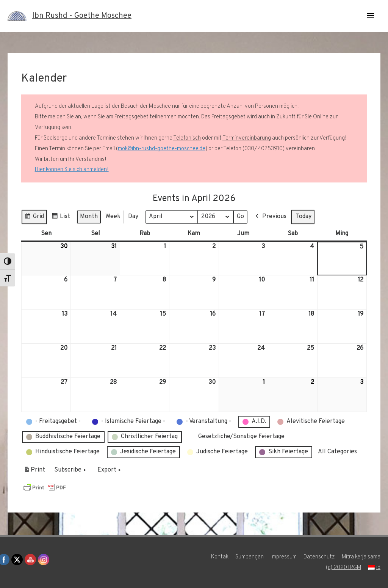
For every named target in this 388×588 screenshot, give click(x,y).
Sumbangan (249, 557)
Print (34, 472)
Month (89, 217)
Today (304, 217)
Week (113, 217)
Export (110, 470)
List (61, 218)
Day (133, 217)
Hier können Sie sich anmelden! (72, 170)
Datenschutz (319, 557)
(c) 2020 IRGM (343, 568)
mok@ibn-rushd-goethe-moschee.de (162, 149)
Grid (34, 218)
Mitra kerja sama (361, 557)
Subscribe (71, 470)
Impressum (283, 557)
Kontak (219, 557)
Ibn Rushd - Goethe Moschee (82, 16)
